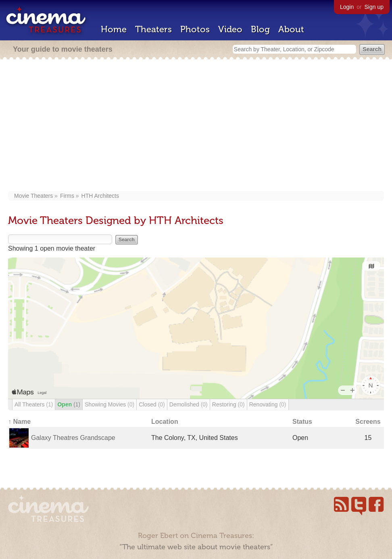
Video (230, 29)
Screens (368, 422)
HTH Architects (100, 196)
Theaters (153, 29)
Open (69, 404)
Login (347, 7)
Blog (260, 29)
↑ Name (19, 422)
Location (165, 422)
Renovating (268, 404)
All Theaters (34, 404)
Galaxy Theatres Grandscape (73, 438)
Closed (152, 404)
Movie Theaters (33, 196)
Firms (67, 196)
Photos (195, 29)
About (291, 29)
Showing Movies (109, 404)
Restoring (228, 404)
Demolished (189, 404)
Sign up (374, 7)
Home (114, 29)
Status (302, 422)
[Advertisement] (196, 126)
